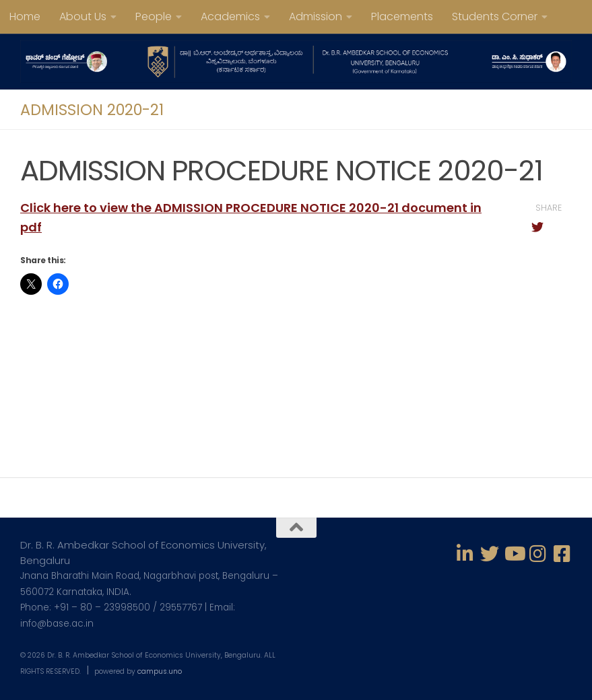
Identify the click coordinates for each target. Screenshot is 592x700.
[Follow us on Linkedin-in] (465, 554)
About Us (83, 16)
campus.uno (160, 671)
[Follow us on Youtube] (514, 554)
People (154, 16)
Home (25, 16)
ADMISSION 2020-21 (92, 110)
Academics (230, 16)
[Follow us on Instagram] (538, 554)
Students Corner (495, 16)
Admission (316, 16)
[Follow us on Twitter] (490, 554)
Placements (402, 16)
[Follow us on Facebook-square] (562, 554)
